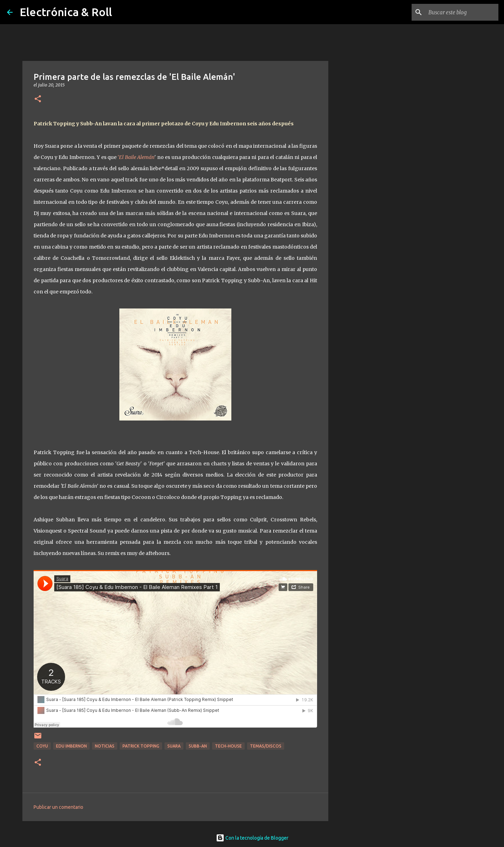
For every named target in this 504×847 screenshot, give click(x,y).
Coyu (42, 746)
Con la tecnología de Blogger (252, 838)
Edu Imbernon (71, 746)
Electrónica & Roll (66, 12)
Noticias (105, 746)
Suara (174, 746)
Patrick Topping (141, 746)
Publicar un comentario (58, 807)
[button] (38, 99)
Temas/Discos (266, 746)
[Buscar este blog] (462, 12)
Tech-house (228, 746)
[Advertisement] (364, 303)
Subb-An (198, 746)
